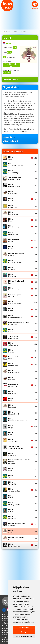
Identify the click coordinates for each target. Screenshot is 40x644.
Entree (11, 247)
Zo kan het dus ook (14, 545)
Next (37, 10)
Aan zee (11, 158)
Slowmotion (12, 454)
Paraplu (11, 427)
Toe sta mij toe (13, 483)
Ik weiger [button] (24, 632)
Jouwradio (6, 32)
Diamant (11, 220)
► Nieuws (6, 616)
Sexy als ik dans (13, 440)
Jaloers (11, 330)
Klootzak (11, 351)
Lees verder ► (9, 137)
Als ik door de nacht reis (16, 165)
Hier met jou (12, 275)
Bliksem (11, 199)
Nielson (15, 32)
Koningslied (14, 358)
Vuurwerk (11, 511)
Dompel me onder (14, 234)
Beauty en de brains (15, 179)
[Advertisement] (20, 572)
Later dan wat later (14, 372)
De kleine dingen (13, 206)
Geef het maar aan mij (15, 261)
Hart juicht (12, 268)
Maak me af (12, 378)
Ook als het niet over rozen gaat (18, 420)
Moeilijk (11, 399)
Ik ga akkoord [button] (24, 628)
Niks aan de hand (13, 413)
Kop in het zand (13, 365)
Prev (3, 10)
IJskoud (11, 310)
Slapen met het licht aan (16, 447)
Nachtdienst (12, 406)
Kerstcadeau (13, 344)
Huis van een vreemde (15, 303)
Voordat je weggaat (14, 504)
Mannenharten (13, 385)
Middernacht (12, 392)
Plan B (11, 434)
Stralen (11, 469)
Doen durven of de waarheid (17, 227)
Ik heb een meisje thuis (15, 316)
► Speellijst (6, 619)
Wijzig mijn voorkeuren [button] (24, 636)
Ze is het (11, 531)
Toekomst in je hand (14, 490)
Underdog (11, 497)
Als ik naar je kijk (13, 172)
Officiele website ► (11, 141)
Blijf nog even (12, 192)
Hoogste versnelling (14, 289)
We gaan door (12, 517)
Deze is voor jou (13, 213)
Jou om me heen (13, 337)
